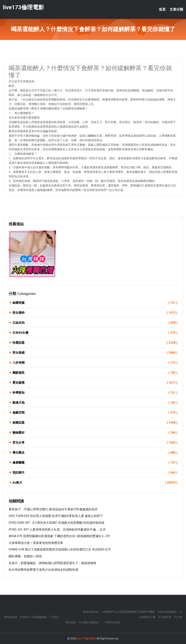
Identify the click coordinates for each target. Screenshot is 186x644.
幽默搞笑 (95, 373)
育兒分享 (95, 443)
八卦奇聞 (95, 363)
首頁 (162, 9)
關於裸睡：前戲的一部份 (25, 556)
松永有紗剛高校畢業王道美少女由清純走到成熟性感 (43, 570)
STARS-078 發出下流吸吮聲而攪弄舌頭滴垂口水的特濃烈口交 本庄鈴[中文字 (60, 549)
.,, (67, 612)
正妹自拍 (95, 323)
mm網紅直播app (89, 622)
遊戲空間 (95, 413)
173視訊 (54, 617)
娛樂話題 (95, 423)
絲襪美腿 (95, 303)
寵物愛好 (95, 433)
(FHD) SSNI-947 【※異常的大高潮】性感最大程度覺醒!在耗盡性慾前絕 (57, 523)
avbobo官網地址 (167, 612)
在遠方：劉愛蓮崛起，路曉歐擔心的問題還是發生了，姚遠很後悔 (52, 563)
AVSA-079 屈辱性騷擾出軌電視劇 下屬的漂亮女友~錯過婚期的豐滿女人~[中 (59, 536)
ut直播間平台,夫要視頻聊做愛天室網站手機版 (128, 612)
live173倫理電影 (23, 7)
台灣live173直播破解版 (33, 617)
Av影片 (95, 483)
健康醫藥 (95, 463)
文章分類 (176, 9)
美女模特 (95, 313)
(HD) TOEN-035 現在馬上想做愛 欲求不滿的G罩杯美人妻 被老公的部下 (56, 516)
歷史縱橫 (95, 383)
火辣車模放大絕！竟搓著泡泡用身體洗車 (36, 543)
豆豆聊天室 (165, 617)
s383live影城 (112, 622)
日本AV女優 (95, 333)
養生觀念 (95, 453)
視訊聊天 (95, 473)
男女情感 (95, 353)
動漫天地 (95, 403)
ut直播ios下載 (147, 617)
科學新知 (95, 393)
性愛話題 (95, 343)
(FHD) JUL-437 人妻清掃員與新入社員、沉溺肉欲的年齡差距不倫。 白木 (57, 529)
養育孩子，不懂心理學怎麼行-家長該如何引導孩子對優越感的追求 (53, 509)
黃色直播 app (91, 612)
